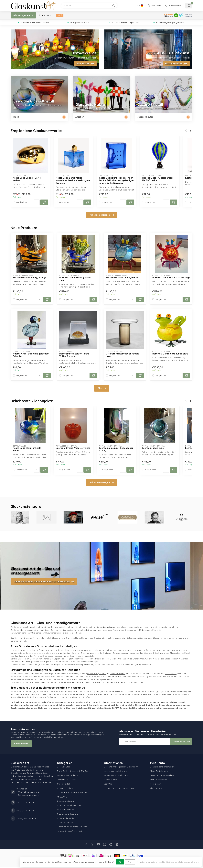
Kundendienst (45, 15)
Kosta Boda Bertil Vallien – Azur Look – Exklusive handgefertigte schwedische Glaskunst (116, 181)
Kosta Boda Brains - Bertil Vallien (27, 179)
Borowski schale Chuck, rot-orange (171, 278)
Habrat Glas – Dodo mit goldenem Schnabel (31, 355)
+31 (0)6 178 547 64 (25, 802)
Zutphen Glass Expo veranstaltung (119, 788)
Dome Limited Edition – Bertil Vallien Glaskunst (75, 355)
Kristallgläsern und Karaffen (78, 697)
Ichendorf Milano (118, 674)
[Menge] (37, 202)
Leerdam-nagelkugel (153, 448)
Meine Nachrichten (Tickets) (162, 775)
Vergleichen (21, 202)
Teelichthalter (33, 697)
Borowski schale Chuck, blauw (122, 278)
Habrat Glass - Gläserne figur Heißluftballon (158, 179)
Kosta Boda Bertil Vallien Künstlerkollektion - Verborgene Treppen (73, 181)
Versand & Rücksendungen (116, 775)
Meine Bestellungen (159, 771)
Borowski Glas (63, 767)
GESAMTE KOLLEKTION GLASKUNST (73, 792)
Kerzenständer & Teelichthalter (70, 831)
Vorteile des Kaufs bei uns (115, 771)
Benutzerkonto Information (162, 767)
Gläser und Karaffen (66, 818)
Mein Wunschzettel (158, 780)
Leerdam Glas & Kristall (67, 780)
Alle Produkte (156, 788)
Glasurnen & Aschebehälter (69, 805)
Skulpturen (52, 697)
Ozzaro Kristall (63, 784)
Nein (130, 862)
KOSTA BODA (171, 674)
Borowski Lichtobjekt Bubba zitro (170, 354)
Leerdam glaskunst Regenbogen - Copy (116, 449)
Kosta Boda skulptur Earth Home (27, 449)
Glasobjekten (109, 627)
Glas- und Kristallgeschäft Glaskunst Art (121, 767)
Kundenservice (110, 780)
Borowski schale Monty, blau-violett (75, 279)
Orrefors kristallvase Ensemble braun (123, 355)
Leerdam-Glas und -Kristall (147, 653)
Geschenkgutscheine (66, 801)
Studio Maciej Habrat (96, 674)
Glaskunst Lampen (65, 822)
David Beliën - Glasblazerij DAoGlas (73, 771)
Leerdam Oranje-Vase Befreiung (73, 448)
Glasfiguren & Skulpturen (68, 814)
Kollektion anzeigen (102, 215)
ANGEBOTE (62, 797)
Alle (102, 388)
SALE (60, 15)
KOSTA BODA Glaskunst (68, 775)
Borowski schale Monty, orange (30, 278)
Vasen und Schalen (66, 810)
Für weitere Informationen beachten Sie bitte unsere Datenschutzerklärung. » (168, 862)
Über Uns (108, 784)
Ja (120, 862)
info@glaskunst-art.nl (26, 818)
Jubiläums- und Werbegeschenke (72, 827)
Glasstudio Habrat (65, 788)
